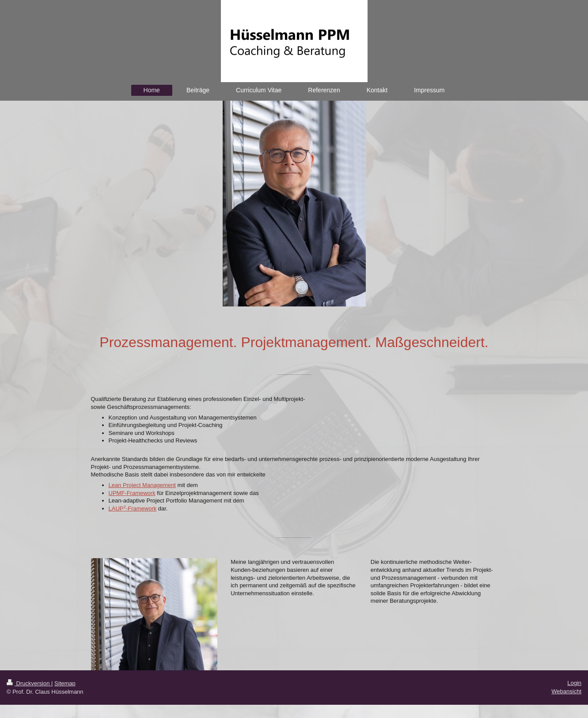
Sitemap (65, 683)
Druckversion (29, 683)
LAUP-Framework (133, 508)
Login (574, 683)
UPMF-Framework (132, 493)
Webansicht (566, 691)
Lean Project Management (142, 485)
